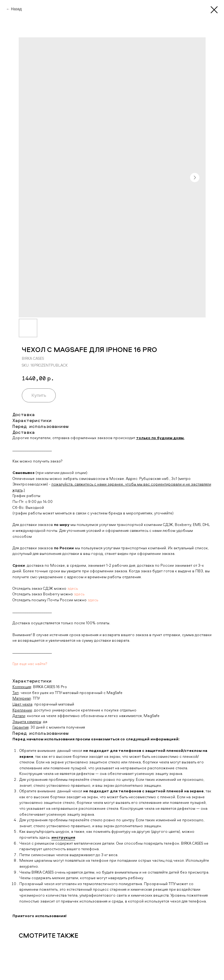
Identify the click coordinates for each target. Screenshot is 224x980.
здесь (73, 588)
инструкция (63, 837)
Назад (16, 9)
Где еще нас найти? (30, 664)
